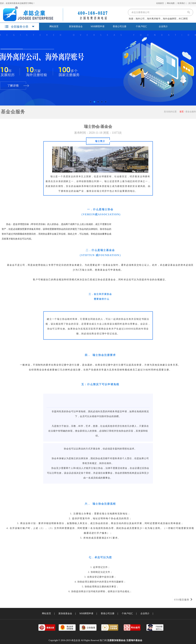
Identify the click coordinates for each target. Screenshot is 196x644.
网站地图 (171, 3)
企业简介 (163, 26)
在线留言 (160, 3)
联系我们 (181, 3)
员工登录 (192, 3)
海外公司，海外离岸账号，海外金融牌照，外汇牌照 (162, 19)
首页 (182, 112)
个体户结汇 (141, 26)
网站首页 (54, 26)
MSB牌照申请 (98, 26)
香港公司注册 (120, 26)
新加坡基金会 (76, 26)
